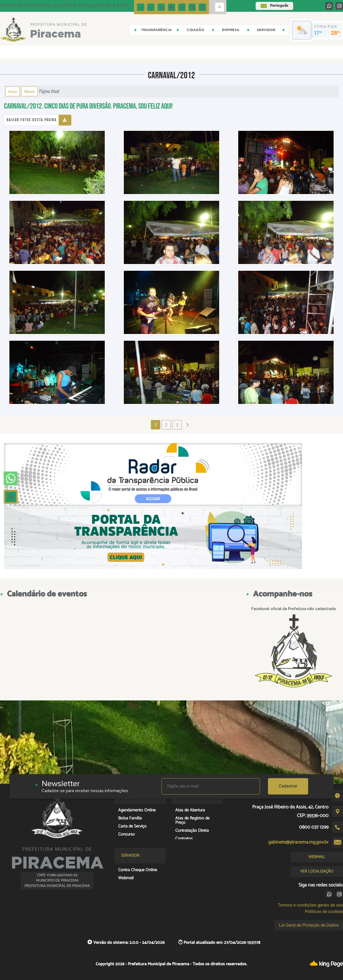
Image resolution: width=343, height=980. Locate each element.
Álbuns (29, 91)
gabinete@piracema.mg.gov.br (298, 842)
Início (13, 91)
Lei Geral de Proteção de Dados (309, 925)
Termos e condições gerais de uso (310, 905)
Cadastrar (288, 786)
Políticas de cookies (324, 912)
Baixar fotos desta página (32, 120)
